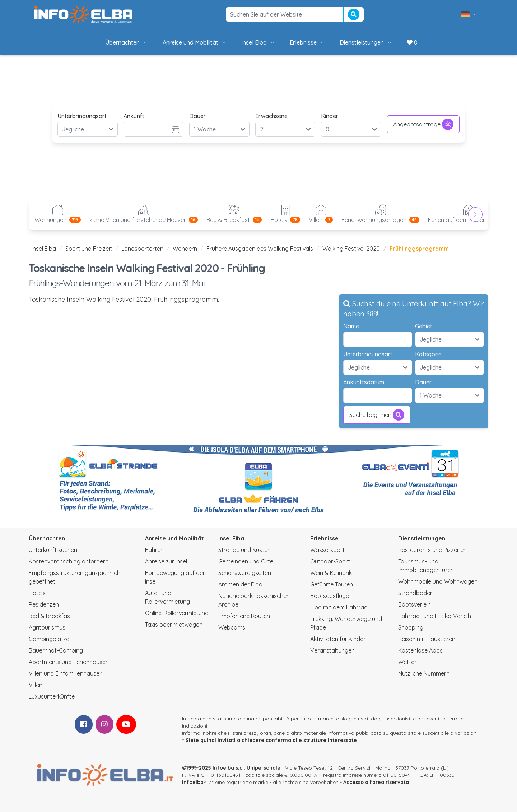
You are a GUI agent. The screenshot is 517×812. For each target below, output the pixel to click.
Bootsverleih (414, 604)
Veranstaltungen (332, 650)
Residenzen (44, 604)
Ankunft (134, 116)
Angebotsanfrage (423, 124)
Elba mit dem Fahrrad (339, 607)
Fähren (154, 550)
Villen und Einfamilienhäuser (65, 673)
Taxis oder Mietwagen (174, 625)
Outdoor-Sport (330, 561)
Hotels (37, 593)
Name (351, 326)
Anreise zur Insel (166, 561)
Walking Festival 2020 (351, 249)
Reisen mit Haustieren (427, 639)
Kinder (330, 116)
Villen (36, 685)
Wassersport (327, 550)
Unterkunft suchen (53, 550)
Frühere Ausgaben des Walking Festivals (260, 249)
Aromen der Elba (240, 584)
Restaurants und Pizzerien (432, 550)
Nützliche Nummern (424, 673)
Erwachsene (271, 116)
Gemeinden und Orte (246, 561)
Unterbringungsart (82, 116)
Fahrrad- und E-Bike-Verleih (435, 616)
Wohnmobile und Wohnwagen (438, 581)
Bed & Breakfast (50, 616)
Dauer (197, 116)
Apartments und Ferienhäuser (68, 662)
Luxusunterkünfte (52, 696)
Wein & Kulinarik (331, 573)
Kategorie (428, 354)
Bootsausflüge (330, 596)
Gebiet (424, 326)
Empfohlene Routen (244, 616)
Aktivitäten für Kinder (338, 639)
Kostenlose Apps (420, 650)
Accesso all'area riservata (376, 782)
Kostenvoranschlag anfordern (69, 561)
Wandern (185, 249)
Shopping (411, 627)
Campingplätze (49, 639)
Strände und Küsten (244, 550)
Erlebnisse (308, 42)
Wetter (407, 662)
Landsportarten (142, 249)
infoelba (193, 782)
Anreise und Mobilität (195, 42)
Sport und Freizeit (89, 249)
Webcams (232, 627)
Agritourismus (47, 627)
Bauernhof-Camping (56, 650)
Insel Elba (258, 42)
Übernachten (127, 42)
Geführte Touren (332, 584)
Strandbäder (415, 593)
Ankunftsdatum (364, 382)
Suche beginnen (377, 415)
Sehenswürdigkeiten (245, 573)
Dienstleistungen (366, 42)
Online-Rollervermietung (177, 613)
